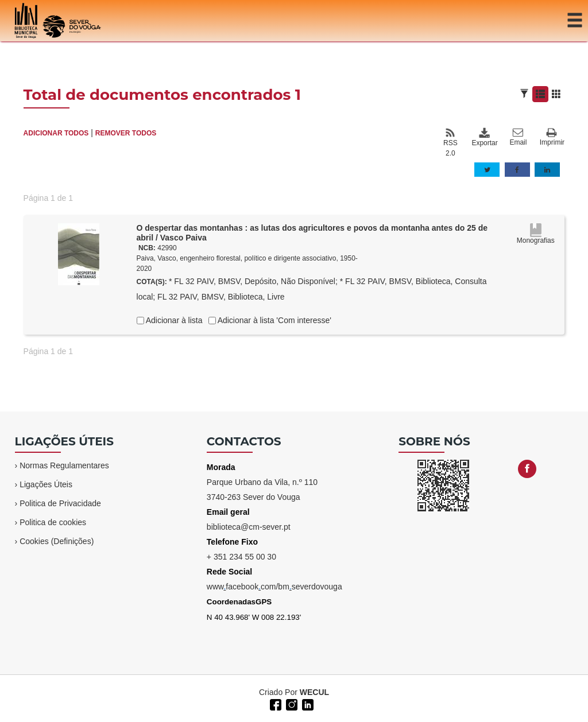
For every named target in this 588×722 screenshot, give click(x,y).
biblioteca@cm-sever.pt (249, 527)
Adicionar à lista (173, 320)
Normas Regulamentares (64, 465)
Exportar (484, 137)
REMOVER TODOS (126, 133)
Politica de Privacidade (60, 503)
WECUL (314, 692)
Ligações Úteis (46, 484)
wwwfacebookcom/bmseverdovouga (274, 587)
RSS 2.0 (450, 142)
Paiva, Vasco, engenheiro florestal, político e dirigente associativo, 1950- (247, 258)
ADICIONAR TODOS (56, 133)
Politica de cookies (53, 522)
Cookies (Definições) (57, 541)
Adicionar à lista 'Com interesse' (274, 320)
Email (518, 137)
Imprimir (552, 137)
